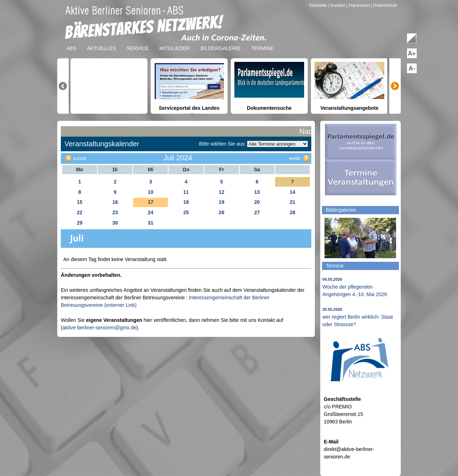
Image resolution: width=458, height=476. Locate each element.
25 (186, 212)
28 (293, 212)
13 (257, 192)
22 (80, 212)
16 (115, 202)
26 (221, 212)
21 (293, 202)
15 (80, 202)
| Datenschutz (384, 5)
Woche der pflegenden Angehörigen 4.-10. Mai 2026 (355, 287)
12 (221, 192)
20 (257, 202)
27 (257, 212)
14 (293, 192)
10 (151, 192)
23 (115, 212)
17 (151, 202)
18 (186, 202)
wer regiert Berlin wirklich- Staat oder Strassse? (358, 317)
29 (80, 223)
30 (115, 223)
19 (221, 202)
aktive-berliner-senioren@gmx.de (99, 328)
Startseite (318, 5)
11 (186, 192)
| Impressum (358, 5)
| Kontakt (337, 5)
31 (151, 223)
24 (151, 212)
